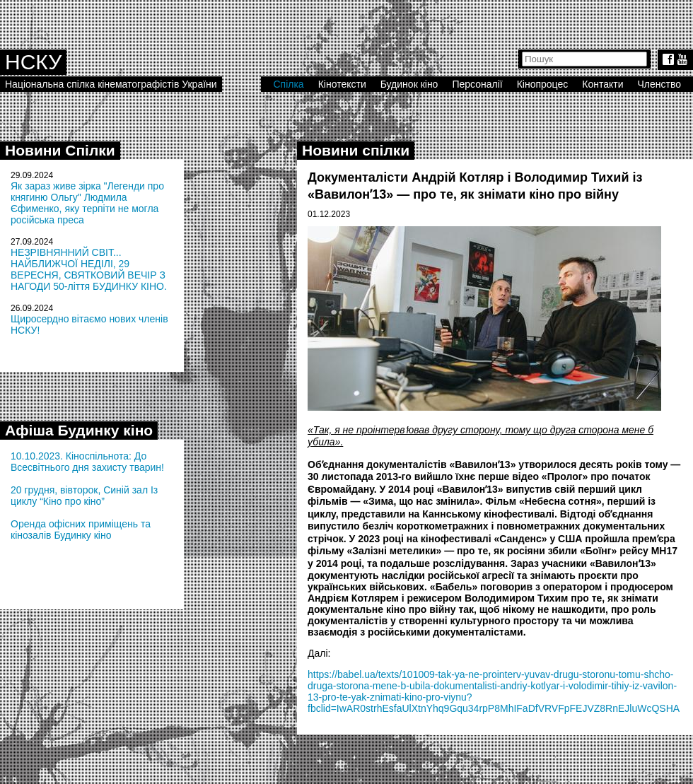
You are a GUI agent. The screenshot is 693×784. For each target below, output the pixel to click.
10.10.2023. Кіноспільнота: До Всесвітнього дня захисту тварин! (87, 462)
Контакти (602, 84)
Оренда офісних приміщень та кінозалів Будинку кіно (81, 530)
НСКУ (33, 62)
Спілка (288, 84)
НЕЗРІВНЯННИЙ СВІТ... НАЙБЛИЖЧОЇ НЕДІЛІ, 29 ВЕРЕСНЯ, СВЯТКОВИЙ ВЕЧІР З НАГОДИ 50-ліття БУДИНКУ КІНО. (89, 269)
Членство (660, 84)
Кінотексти (342, 84)
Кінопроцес (543, 84)
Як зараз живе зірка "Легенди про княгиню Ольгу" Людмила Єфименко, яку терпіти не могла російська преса (87, 203)
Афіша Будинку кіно (79, 430)
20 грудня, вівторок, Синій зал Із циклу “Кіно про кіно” (84, 496)
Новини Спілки (60, 150)
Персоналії (477, 84)
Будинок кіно (409, 84)
